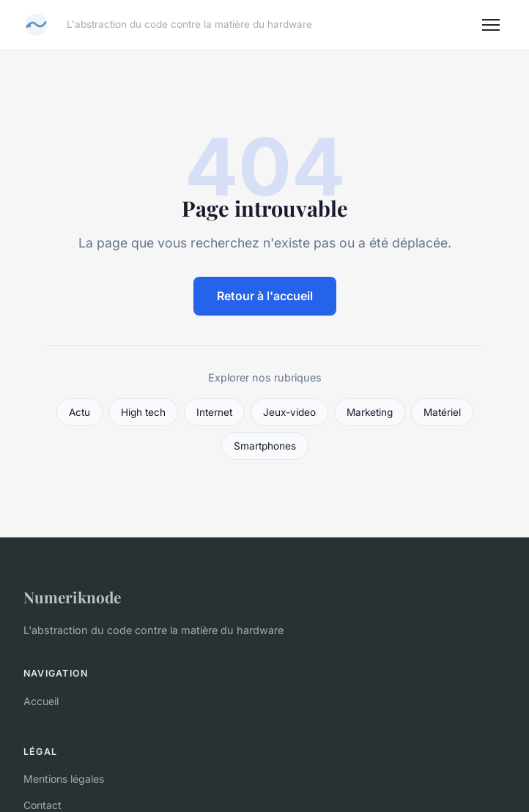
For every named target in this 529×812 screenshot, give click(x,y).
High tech (143, 412)
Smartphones (265, 446)
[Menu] (491, 25)
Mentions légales (64, 779)
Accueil (41, 701)
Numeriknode (72, 597)
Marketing (370, 412)
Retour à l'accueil (265, 296)
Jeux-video (289, 412)
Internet (214, 412)
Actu (79, 412)
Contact (42, 805)
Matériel (442, 412)
